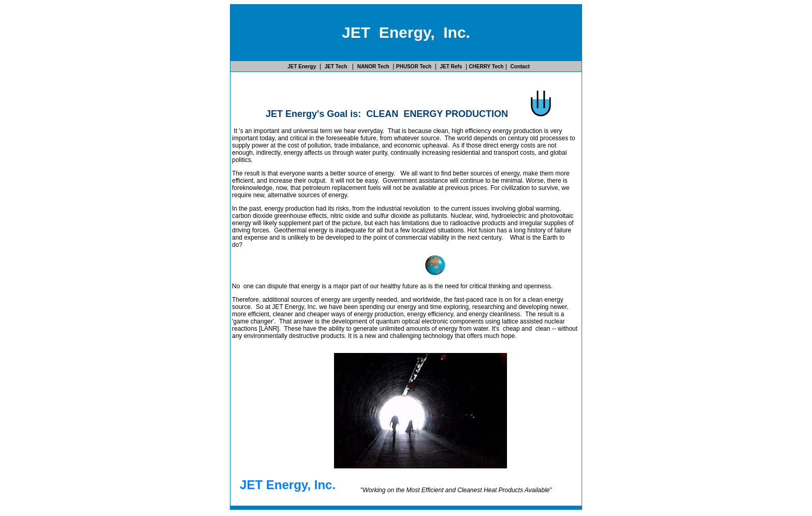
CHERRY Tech (486, 67)
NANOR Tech (373, 67)
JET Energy (302, 67)
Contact (520, 67)
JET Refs (451, 67)
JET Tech (337, 67)
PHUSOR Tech (414, 67)
